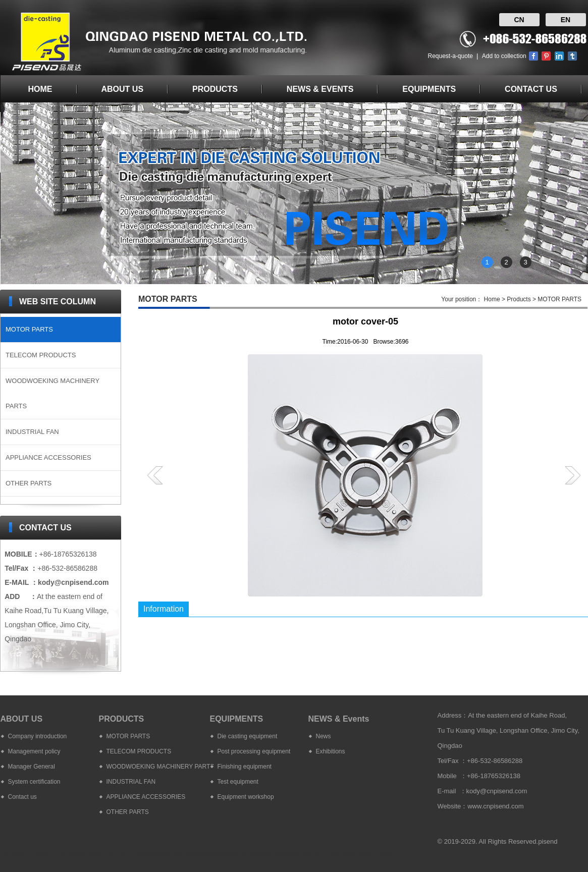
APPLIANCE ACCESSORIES (48, 457)
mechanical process (267, 853)
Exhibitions (331, 751)
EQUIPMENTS (429, 89)
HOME (40, 89)
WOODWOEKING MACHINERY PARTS (52, 393)
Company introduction (38, 736)
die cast (381, 853)
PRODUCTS (215, 89)
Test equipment (238, 782)
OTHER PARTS (29, 483)
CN (519, 20)
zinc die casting (182, 853)
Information (164, 609)
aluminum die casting (127, 853)
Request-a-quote (450, 56)
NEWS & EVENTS (320, 89)
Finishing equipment (245, 767)
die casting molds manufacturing (47, 853)
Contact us (22, 797)
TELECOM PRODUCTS (41, 355)
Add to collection (504, 56)
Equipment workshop (246, 797)
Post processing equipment (254, 751)
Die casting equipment (248, 736)
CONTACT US (531, 89)
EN (566, 20)
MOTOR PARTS (29, 329)
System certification (34, 782)
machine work (317, 853)
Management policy (34, 751)
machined (354, 853)
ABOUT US (123, 89)
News (324, 736)
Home (492, 299)
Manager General (32, 767)
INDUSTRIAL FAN (32, 432)
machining (221, 853)
